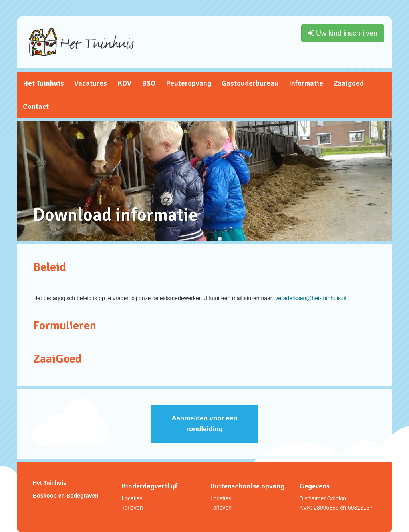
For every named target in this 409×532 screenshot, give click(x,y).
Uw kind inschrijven (343, 33)
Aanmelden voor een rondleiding (204, 424)
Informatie (306, 83)
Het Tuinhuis (43, 83)
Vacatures (91, 83)
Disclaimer (313, 498)
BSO (149, 83)
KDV (124, 83)
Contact (36, 106)
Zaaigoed (349, 83)
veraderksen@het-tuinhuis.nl (311, 298)
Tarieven (132, 508)
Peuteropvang (189, 83)
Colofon (337, 498)
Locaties (132, 498)
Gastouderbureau (250, 83)
